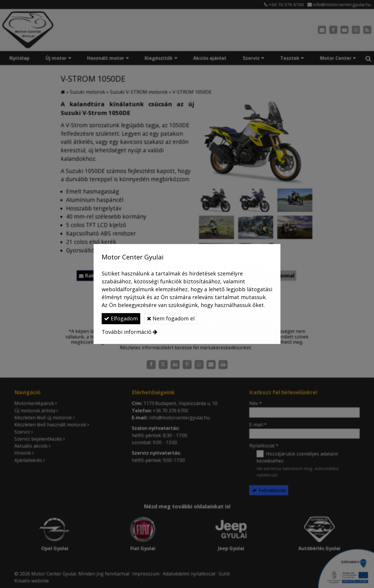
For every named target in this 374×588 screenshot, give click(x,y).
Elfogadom (121, 318)
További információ (127, 332)
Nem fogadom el (171, 318)
